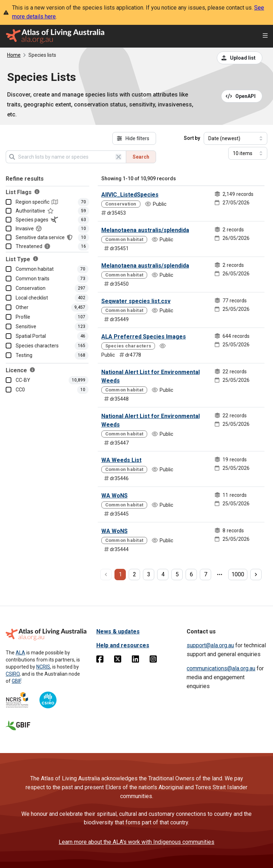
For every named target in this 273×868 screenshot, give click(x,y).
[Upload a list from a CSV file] (240, 58)
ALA (20, 653)
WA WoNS (114, 496)
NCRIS (43, 667)
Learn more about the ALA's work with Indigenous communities (136, 842)
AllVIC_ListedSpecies (130, 195)
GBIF (16, 681)
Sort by (192, 138)
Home (14, 55)
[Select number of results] (248, 153)
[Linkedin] (135, 660)
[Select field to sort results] (235, 138)
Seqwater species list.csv (136, 301)
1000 (238, 574)
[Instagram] (153, 660)
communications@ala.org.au (221, 668)
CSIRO (13, 674)
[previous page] (106, 575)
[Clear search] (118, 157)
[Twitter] (118, 660)
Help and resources (123, 645)
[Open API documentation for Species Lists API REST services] (242, 96)
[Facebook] (100, 660)
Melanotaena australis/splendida (145, 230)
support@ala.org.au (210, 645)
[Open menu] (265, 36)
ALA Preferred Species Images (144, 337)
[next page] (256, 575)
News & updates (118, 631)
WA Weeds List (121, 460)
